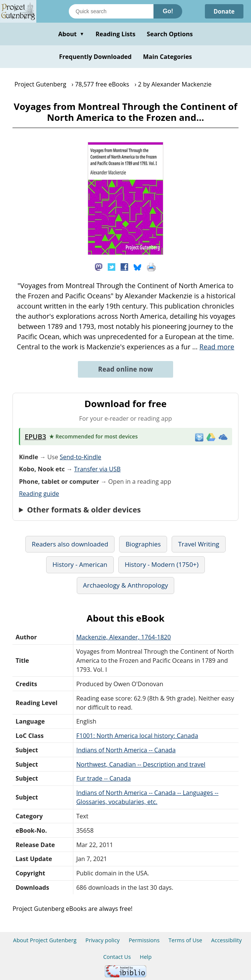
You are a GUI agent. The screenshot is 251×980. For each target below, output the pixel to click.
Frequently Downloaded (95, 57)
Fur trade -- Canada (104, 778)
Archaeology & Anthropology (126, 585)
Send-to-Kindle (81, 457)
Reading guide (39, 494)
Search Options (170, 34)
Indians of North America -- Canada (126, 750)
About (71, 34)
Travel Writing (199, 544)
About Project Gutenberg (45, 940)
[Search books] (111, 11)
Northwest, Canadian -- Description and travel (141, 764)
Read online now (125, 369)
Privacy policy (103, 940)
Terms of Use (185, 940)
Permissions (144, 940)
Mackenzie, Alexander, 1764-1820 (124, 637)
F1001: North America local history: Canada (137, 736)
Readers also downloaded (70, 544)
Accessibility (227, 940)
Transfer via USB (97, 469)
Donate (223, 11)
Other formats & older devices (84, 510)
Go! (168, 11)
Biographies (143, 544)
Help (146, 957)
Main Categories (167, 57)
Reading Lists (116, 34)
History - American (80, 564)
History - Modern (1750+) (162, 564)
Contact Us (117, 957)
